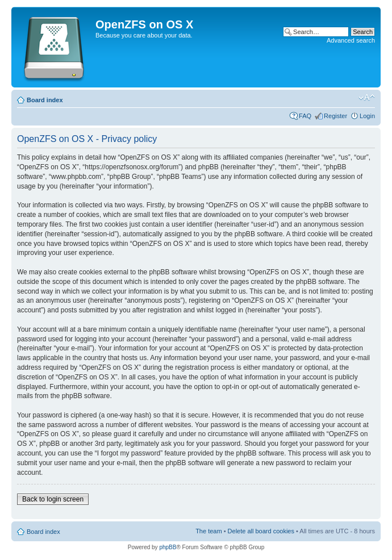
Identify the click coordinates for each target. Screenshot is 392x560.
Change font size (367, 98)
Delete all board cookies (261, 531)
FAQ (305, 116)
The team (208, 531)
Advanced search (351, 40)
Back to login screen (53, 499)
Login (367, 116)
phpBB (168, 547)
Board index (45, 100)
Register (335, 116)
